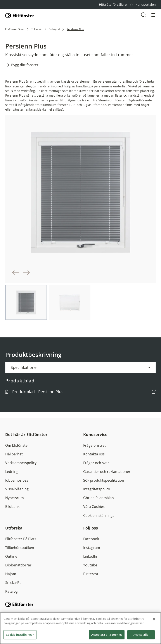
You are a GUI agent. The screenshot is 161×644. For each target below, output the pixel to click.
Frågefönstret (94, 445)
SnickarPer (14, 583)
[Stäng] (154, 620)
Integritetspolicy (97, 489)
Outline (11, 556)
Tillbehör (37, 29)
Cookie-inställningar (100, 516)
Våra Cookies (94, 507)
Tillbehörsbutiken (20, 548)
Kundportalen (143, 4)
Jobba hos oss (17, 480)
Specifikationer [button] (24, 367)
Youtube (90, 565)
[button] (154, 15)
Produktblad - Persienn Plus (38, 392)
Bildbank (12, 507)
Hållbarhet (14, 454)
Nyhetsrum (15, 498)
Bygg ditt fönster (25, 65)
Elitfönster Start (15, 29)
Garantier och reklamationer (107, 472)
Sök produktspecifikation (104, 480)
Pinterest (91, 574)
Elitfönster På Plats (21, 539)
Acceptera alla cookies (107, 635)
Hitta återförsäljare (113, 4)
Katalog (11, 591)
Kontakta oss (94, 454)
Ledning (12, 472)
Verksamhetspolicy (21, 463)
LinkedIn (90, 556)
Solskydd (54, 29)
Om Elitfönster (17, 445)
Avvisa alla (141, 635)
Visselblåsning (17, 489)
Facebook (91, 539)
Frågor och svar (96, 463)
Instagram (92, 548)
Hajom (11, 574)
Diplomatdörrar (18, 565)
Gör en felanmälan (99, 498)
